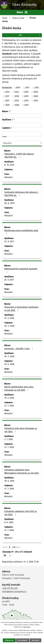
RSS (30, 35)
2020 (36, 96)
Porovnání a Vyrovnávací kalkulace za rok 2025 (21, 309)
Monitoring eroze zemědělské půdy (21, 232)
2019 (26, 96)
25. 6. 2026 (9, 364)
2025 (7, 105)
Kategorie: (7, 87)
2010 (18, 88)
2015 (26, 92)
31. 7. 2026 (9, 406)
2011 (27, 88)
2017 (7, 96)
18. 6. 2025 (9, 481)
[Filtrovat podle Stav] (22, 143)
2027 (27, 105)
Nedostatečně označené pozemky (21, 270)
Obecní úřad (18, 18)
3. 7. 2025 (9, 439)
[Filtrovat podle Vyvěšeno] (22, 125)
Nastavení (36, 640)
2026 (17, 105)
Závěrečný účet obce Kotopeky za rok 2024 (21, 430)
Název (6, 111)
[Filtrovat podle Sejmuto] (22, 134)
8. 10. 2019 (9, 165)
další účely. (27, 627)
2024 (36, 101)
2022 (17, 101)
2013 (7, 92)
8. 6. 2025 (9, 522)
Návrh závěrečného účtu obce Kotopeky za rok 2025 (19, 388)
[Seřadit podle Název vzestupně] (11, 110)
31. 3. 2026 (9, 318)
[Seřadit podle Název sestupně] (11, 111)
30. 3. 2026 (9, 356)
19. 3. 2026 (9, 398)
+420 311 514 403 (10, 588)
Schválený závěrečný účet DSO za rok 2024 (21, 513)
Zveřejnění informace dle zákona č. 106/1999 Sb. (21, 194)
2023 (26, 101)
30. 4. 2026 (9, 326)
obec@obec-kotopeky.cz (14, 592)
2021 (7, 101)
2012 (37, 88)
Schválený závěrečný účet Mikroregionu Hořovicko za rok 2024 (22, 471)
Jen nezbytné (23, 640)
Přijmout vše (9, 640)
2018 (17, 96)
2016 (36, 92)
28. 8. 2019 (9, 203)
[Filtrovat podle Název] (22, 116)
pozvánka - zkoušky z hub (19, 349)
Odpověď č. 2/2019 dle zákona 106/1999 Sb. (19, 156)
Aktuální (8, 177)
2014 (17, 92)
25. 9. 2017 (9, 241)
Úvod (5, 18)
